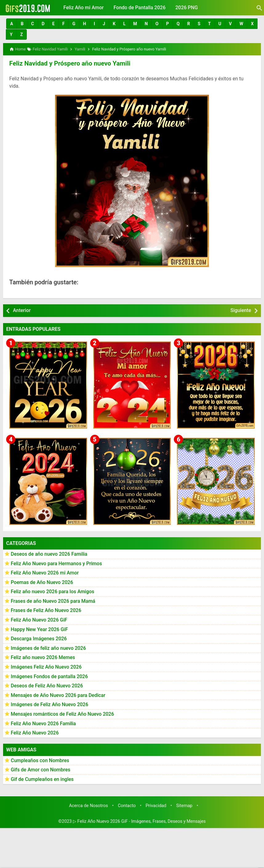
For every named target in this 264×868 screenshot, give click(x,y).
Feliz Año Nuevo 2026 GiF (39, 619)
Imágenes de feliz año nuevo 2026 (48, 648)
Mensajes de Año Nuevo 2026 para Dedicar (58, 695)
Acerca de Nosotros (88, 805)
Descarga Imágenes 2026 (39, 638)
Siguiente (241, 310)
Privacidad (156, 805)
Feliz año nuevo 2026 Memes (43, 657)
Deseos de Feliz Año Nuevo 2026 (47, 685)
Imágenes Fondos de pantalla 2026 (49, 676)
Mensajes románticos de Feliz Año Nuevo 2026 (62, 713)
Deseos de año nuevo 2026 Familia (49, 553)
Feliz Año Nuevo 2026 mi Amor (45, 572)
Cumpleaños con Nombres (40, 760)
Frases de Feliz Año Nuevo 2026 (46, 610)
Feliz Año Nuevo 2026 (35, 732)
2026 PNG (187, 8)
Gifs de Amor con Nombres (41, 769)
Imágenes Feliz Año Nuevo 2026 (46, 666)
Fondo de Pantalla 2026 (140, 8)
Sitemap (184, 805)
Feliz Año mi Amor (84, 8)
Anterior (22, 310)
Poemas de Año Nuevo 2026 (42, 582)
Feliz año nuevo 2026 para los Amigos (52, 591)
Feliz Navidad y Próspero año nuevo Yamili (68, 63)
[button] (12, 24)
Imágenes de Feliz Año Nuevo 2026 (50, 704)
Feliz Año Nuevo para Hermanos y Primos (56, 563)
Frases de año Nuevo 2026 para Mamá (53, 600)
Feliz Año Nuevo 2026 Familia (43, 723)
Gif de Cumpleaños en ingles (42, 779)
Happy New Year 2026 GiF (39, 628)
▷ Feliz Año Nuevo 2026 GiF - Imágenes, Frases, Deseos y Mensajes (139, 821)
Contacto (127, 805)
